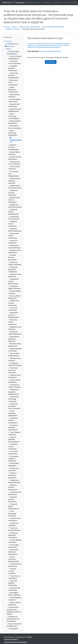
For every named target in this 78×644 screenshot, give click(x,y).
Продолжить (51, 62)
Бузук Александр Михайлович (53, 27)
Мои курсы (37, 3)
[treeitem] (12, 335)
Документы (47, 3)
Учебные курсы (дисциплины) (30, 27)
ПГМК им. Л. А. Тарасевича (13, 3)
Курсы (15, 27)
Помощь (29, 3)
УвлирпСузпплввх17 (13, 29)
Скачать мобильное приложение (16, 642)
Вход (30, 637)
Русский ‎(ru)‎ (58, 3)
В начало (7, 27)
